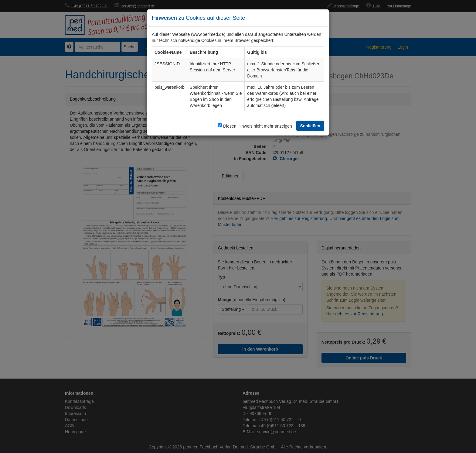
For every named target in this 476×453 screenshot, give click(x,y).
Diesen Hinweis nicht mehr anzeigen (258, 126)
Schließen (310, 126)
